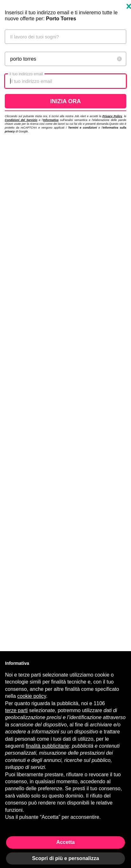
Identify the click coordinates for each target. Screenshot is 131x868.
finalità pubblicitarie (47, 746)
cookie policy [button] (31, 696)
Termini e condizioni (83, 128)
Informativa (51, 120)
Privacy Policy (112, 116)
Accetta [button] (65, 842)
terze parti (16, 710)
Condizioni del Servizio (21, 120)
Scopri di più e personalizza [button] (66, 858)
